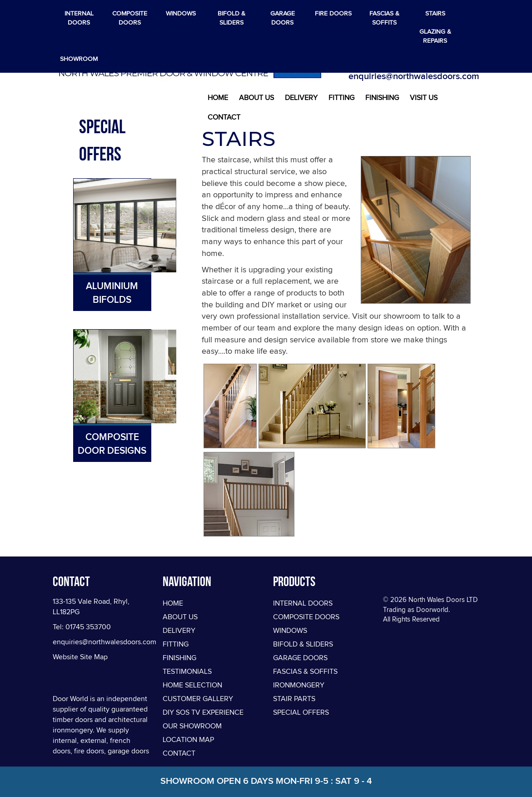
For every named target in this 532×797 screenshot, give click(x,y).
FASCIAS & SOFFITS (305, 672)
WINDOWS (290, 631)
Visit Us (424, 98)
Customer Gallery (198, 699)
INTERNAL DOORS (303, 603)
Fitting (341, 98)
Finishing (382, 98)
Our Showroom (192, 726)
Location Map (188, 740)
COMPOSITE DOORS (306, 617)
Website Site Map (80, 657)
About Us (256, 98)
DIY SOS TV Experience (203, 712)
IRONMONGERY (299, 685)
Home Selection (192, 685)
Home (218, 98)
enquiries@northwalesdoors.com (414, 76)
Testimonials (187, 672)
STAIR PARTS (294, 699)
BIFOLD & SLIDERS (303, 644)
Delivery (301, 98)
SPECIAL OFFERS (301, 712)
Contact (224, 117)
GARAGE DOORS (300, 658)
